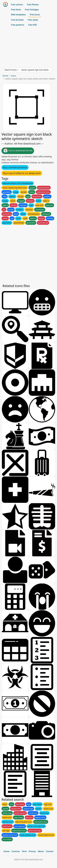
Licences (16, 851)
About (41, 851)
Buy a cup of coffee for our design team (22, 173)
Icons (13, 76)
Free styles (33, 20)
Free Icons (35, 15)
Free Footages (32, 10)
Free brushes (17, 20)
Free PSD (33, 25)
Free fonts (16, 10)
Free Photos (33, 5)
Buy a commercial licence (15, 167)
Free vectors (17, 5)
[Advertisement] (28, 47)
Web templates (18, 15)
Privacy (32, 851)
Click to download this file (18, 151)
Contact (50, 851)
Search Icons (11, 70)
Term (24, 851)
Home (5, 76)
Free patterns (18, 25)
